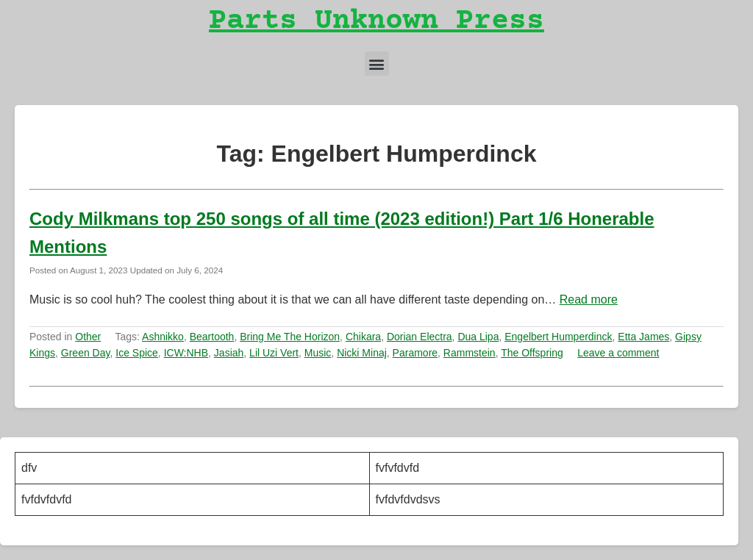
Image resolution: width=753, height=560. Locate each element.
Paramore (415, 353)
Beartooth (212, 337)
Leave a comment (618, 353)
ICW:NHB (186, 353)
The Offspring (532, 353)
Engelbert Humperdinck (558, 337)
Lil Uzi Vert (274, 353)
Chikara (363, 337)
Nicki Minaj (362, 353)
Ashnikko (163, 337)
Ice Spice (137, 353)
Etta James (643, 337)
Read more (589, 299)
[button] (377, 64)
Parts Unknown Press (376, 22)
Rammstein (470, 353)
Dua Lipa (478, 337)
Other (88, 337)
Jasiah (229, 353)
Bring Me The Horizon (290, 337)
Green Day (86, 353)
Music (318, 353)
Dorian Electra (420, 337)
